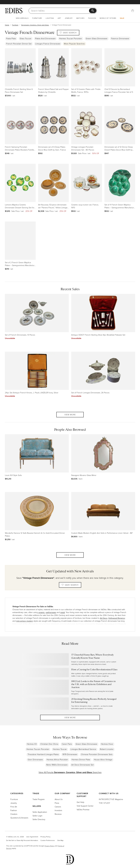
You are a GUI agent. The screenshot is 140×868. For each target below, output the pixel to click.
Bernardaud (109, 624)
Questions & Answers (19, 818)
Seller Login (37, 816)
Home (7, 25)
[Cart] (133, 11)
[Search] (60, 11)
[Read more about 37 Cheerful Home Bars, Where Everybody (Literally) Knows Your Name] (70, 659)
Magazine (111, 799)
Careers (58, 807)
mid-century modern (25, 621)
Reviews (58, 814)
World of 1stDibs (108, 18)
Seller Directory (39, 819)
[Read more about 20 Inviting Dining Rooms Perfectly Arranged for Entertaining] (70, 704)
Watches (80, 18)
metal (63, 612)
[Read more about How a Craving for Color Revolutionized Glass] (70, 673)
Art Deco (104, 618)
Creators (14, 814)
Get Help (80, 802)
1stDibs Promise (83, 809)
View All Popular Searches (70, 774)
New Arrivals (22, 18)
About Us (59, 799)
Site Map (60, 840)
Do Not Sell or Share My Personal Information (22, 840)
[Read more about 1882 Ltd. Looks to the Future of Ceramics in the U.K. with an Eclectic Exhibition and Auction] (70, 687)
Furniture (37, 18)
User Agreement (32, 837)
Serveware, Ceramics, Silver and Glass (35, 25)
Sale (122, 18)
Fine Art (14, 807)
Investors (58, 810)
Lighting (50, 18)
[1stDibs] (14, 11)
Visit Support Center (85, 806)
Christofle (100, 624)
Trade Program (39, 799)
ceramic (41, 612)
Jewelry (69, 18)
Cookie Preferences (48, 840)
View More (70, 415)
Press (57, 803)
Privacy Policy (45, 837)
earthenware (51, 612)
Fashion (92, 18)
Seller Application (40, 812)
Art (59, 18)
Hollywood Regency (117, 618)
